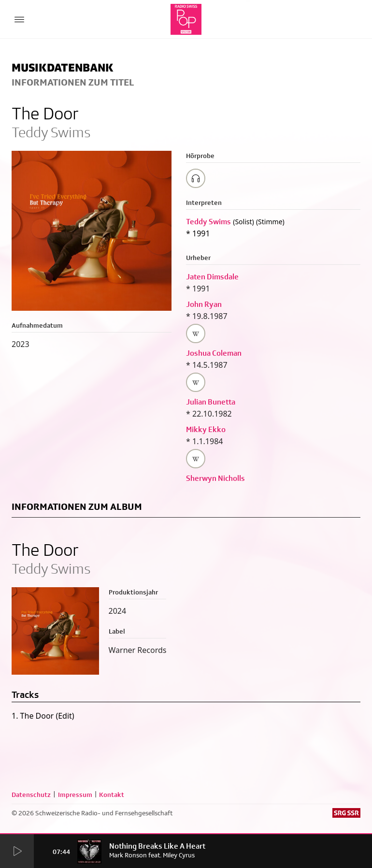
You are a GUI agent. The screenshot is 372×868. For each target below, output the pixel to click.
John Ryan (204, 304)
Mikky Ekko (206, 429)
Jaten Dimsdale (212, 277)
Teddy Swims (208, 222)
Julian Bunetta (211, 402)
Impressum (75, 795)
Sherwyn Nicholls (215, 478)
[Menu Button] (19, 19)
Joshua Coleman (214, 353)
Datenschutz (31, 795)
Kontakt (112, 795)
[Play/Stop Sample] (196, 178)
